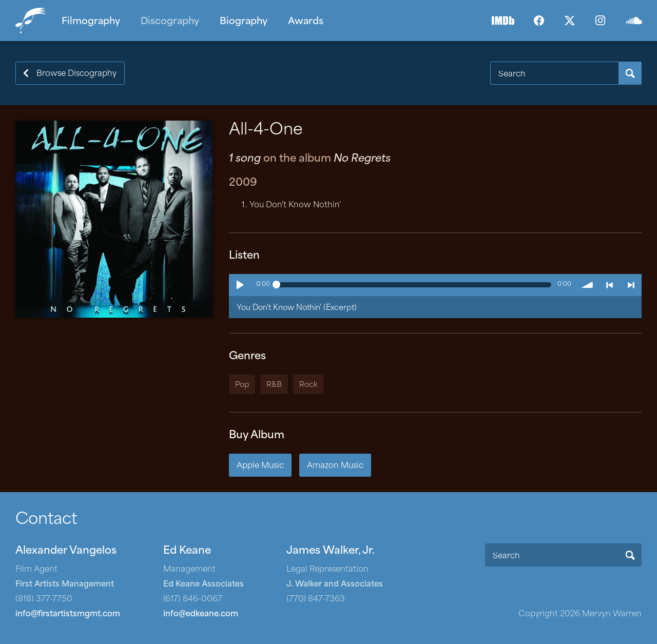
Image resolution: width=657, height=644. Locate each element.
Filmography (91, 22)
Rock (308, 385)
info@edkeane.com (201, 614)
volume (588, 285)
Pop (242, 385)
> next (631, 285)
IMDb (503, 21)
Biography (244, 22)
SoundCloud (634, 21)
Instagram (601, 21)
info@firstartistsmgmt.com (68, 614)
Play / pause (240, 285)
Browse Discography (76, 74)
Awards (306, 22)
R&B (274, 385)
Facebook (539, 21)
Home (33, 21)
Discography (170, 22)
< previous (609, 285)
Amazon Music (335, 466)
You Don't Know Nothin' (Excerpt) (297, 308)
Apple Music (260, 466)
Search (630, 73)
